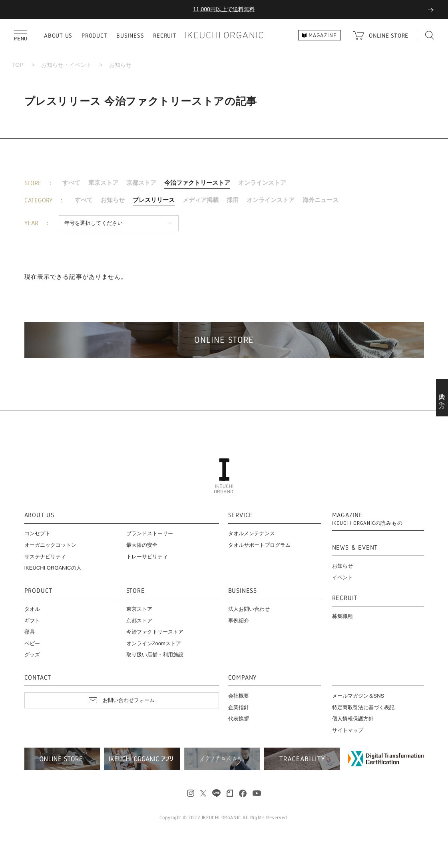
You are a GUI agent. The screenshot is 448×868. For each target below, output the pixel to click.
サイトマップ (348, 730)
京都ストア (141, 183)
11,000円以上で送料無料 (224, 9)
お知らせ (113, 200)
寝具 (30, 632)
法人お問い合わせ (249, 609)
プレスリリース (154, 200)
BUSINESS (130, 35)
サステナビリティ (45, 557)
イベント (342, 577)
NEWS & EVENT (355, 548)
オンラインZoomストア (154, 643)
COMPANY (243, 678)
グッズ (32, 655)
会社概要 (239, 696)
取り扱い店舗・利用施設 (155, 655)
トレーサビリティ (147, 557)
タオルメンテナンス (252, 533)
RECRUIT (165, 35)
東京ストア (103, 183)
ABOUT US (58, 35)
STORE (136, 591)
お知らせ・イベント (66, 65)
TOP (18, 65)
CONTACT (38, 678)
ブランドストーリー (150, 533)
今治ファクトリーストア (197, 183)
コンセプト (37, 533)
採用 (233, 200)
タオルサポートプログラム (259, 545)
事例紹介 (239, 621)
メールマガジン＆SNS (358, 696)
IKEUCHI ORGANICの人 (53, 568)
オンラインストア (262, 183)
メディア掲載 (201, 200)
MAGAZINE (367, 519)
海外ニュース (321, 200)
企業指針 (239, 707)
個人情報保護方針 (353, 719)
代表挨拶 (239, 719)
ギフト (32, 621)
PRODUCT (94, 35)
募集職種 (342, 616)
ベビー (32, 643)
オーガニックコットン (50, 545)
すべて (71, 183)
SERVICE (241, 515)
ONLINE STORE (389, 35)
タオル (32, 609)
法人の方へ (442, 398)
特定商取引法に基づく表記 (363, 707)
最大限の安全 (142, 545)
